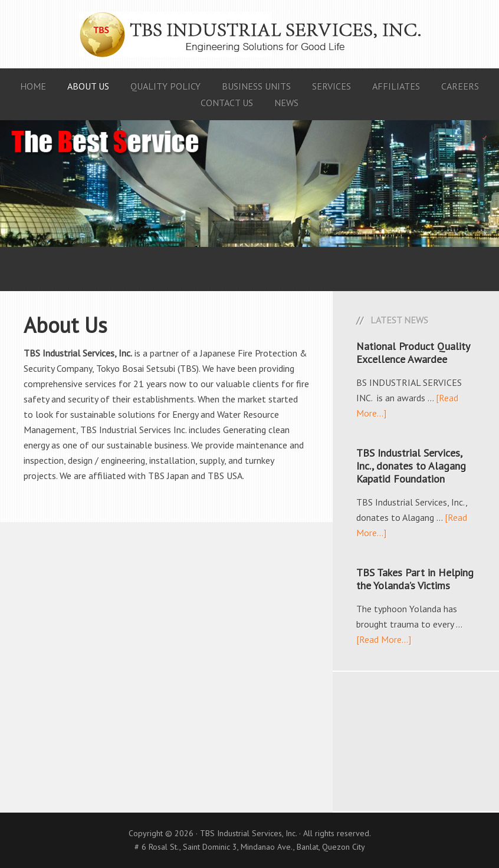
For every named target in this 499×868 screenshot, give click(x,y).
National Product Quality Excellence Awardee (413, 353)
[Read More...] (384, 639)
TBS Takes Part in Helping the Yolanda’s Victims (415, 579)
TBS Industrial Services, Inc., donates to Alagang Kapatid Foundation (411, 466)
